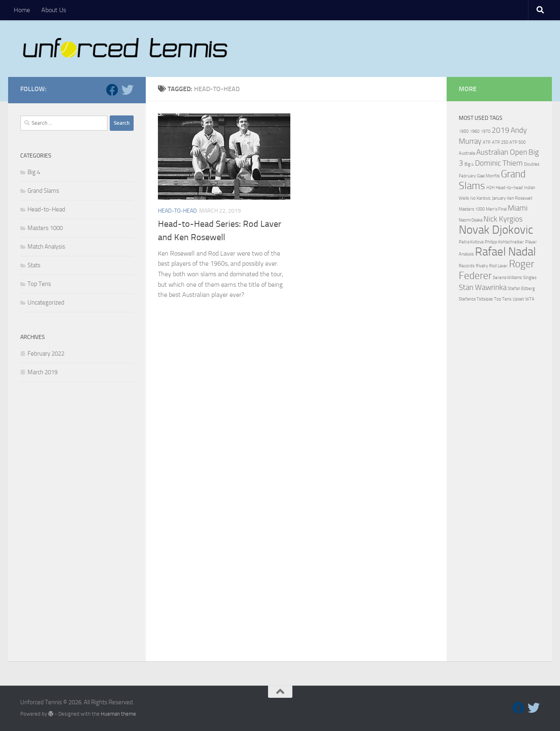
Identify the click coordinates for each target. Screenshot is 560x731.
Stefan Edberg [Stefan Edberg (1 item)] (521, 289)
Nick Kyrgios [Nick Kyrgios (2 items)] (503, 219)
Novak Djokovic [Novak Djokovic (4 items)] (496, 230)
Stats (34, 265)
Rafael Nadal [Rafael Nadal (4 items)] (505, 252)
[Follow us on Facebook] (112, 90)
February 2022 (46, 354)
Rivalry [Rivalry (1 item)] (482, 266)
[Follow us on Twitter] (128, 90)
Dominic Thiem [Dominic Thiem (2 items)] (499, 163)
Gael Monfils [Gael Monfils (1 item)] (488, 176)
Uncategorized (46, 303)
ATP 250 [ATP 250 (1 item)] (500, 142)
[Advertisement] (77, 524)
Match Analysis (46, 247)
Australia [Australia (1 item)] (467, 153)
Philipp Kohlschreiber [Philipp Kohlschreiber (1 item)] (504, 242)
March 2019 (43, 372)
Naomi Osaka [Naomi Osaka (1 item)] (471, 220)
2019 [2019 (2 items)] (500, 130)
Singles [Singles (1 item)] (530, 278)
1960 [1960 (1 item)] (475, 131)
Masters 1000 (45, 228)
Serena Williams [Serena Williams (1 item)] (507, 278)
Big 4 (34, 172)
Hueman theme (118, 714)
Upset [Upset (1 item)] (518, 299)
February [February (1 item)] (467, 176)
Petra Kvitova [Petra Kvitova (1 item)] (471, 242)
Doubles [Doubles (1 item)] (532, 164)
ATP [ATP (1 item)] (487, 142)
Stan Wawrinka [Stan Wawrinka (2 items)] (483, 287)
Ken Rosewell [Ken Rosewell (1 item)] (520, 198)
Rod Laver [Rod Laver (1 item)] (498, 266)
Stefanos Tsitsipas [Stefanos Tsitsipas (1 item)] (476, 299)
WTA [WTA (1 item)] (530, 299)
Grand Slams (43, 191)
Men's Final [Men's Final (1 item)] (496, 209)
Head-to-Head (177, 211)
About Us (54, 10)
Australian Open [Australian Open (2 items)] (502, 152)
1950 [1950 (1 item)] (464, 131)
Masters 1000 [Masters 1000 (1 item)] (472, 209)
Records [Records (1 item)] (467, 266)
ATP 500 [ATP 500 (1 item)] (517, 142)
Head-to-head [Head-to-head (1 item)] (509, 188)
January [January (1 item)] (499, 198)
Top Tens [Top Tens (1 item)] (503, 299)
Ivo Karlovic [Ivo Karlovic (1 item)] (480, 198)
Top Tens (39, 284)
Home (22, 10)
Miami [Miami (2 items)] (518, 208)
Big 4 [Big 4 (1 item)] (469, 164)
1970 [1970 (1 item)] (485, 131)
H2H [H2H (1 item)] (490, 188)
